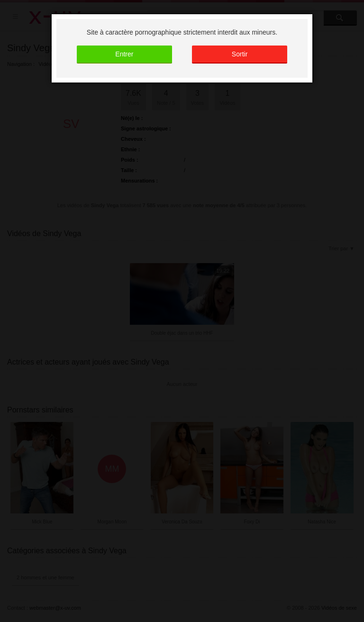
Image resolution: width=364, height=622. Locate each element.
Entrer (124, 54)
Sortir (240, 54)
